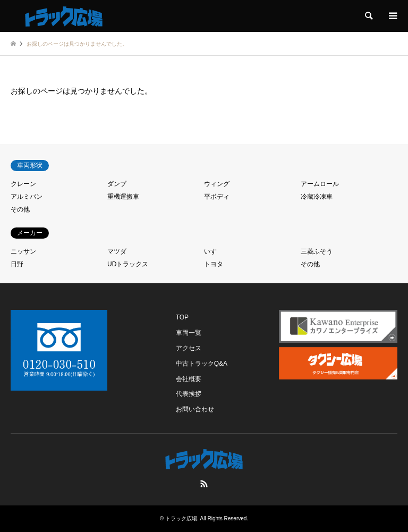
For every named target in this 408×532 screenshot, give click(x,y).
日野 (17, 264)
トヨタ (214, 264)
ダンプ (117, 184)
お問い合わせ (195, 409)
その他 (20, 209)
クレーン (23, 184)
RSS (204, 484)
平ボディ (217, 197)
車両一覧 (189, 333)
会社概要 (189, 379)
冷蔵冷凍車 (317, 197)
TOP (182, 317)
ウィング (217, 184)
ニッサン (23, 251)
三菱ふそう (317, 251)
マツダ (117, 251)
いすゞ (214, 251)
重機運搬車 (123, 197)
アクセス (189, 348)
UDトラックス (128, 264)
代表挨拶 (189, 394)
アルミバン (27, 197)
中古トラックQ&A (202, 364)
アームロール (320, 184)
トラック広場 (181, 518)
